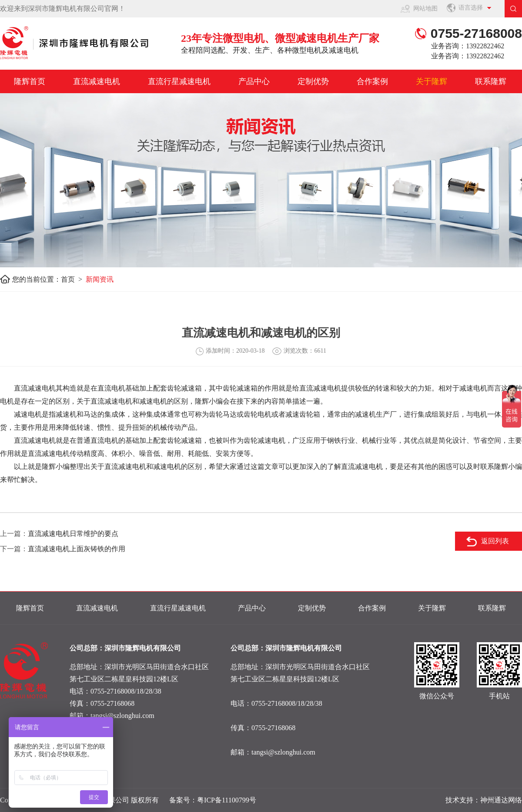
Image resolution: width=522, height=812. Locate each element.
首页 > (73, 279)
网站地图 (425, 8)
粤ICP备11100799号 (227, 800)
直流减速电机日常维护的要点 (73, 534)
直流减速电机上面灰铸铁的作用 (77, 549)
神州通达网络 (501, 800)
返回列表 (495, 541)
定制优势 (313, 81)
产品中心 (254, 81)
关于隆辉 (432, 81)
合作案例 (372, 81)
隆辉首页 (30, 81)
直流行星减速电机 (179, 81)
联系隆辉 (491, 81)
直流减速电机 (97, 81)
